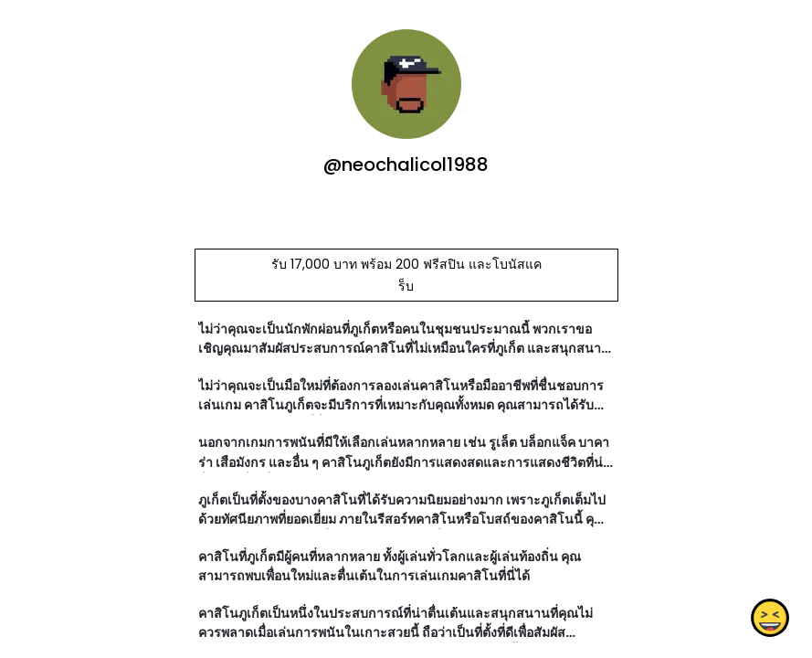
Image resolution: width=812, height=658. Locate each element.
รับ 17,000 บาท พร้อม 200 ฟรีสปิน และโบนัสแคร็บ (406, 275)
